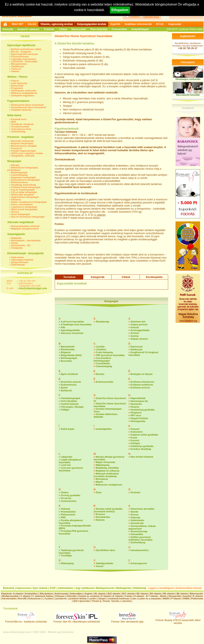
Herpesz (135, 407)
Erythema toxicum (140, 388)
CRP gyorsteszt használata (110, 355)
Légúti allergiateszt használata (70, 461)
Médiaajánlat (123, 588)
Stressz (15, 212)
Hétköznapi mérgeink (22, 195)
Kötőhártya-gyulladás (142, 446)
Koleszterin (137, 432)
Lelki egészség (19, 83)
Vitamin (15, 71)
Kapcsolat (175, 24)
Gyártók (115, 24)
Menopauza (102, 479)
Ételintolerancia (19, 182)
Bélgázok (66, 352)
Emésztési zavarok (71, 382)
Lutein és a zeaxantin (150, 599)
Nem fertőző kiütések (142, 457)
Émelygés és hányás (142, 374)
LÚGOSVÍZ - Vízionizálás (24, 61)
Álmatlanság (102, 322)
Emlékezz (135, 17)
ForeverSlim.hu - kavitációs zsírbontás (26, 621)
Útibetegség (67, 563)
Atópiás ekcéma (139, 339)
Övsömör (136, 492)
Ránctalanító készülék (188, 95)
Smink (14, 243)
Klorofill (22, 599)
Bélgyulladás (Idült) (71, 355)
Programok (17, 88)
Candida (100, 347)
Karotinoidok (9, 599)
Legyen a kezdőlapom (161, 588)
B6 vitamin (182, 594)
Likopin (102, 599)
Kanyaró (135, 429)
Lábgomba (67, 457)
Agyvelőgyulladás (71, 330)
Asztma (135, 336)
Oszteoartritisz (69, 501)
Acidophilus (31, 594)
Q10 (75, 601)
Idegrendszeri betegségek (25, 197)
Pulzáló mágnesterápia (23, 151)
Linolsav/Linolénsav (118, 599)
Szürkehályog (138, 542)
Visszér (100, 566)
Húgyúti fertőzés (139, 418)
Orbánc (65, 492)
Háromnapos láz (139, 401)
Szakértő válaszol (28, 29)
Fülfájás (65, 410)
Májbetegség (103, 465)
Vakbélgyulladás (105, 563)
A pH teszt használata (72, 322)
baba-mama (17, 257)
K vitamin (198, 596)
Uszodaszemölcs (140, 550)
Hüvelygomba (138, 421)
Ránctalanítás (99, 29)
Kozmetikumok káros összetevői (28, 107)
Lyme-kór (66, 465)
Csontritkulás (103, 363)
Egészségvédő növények (24, 54)
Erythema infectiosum (142, 382)
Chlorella (71, 596)
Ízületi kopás (68, 429)
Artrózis (135, 333)
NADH (166, 599)
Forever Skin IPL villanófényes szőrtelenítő (77, 621)
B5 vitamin (169, 594)
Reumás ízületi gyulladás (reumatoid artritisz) (108, 510)
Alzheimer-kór (138, 322)
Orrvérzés (66, 498)
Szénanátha (137, 534)
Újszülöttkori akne (105, 550)
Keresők (8, 29)
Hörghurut (136, 413)
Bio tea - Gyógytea (21, 52)
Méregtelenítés (19, 64)
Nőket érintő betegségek (24, 209)
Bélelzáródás (68, 349)
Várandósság (18, 132)
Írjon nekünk (40, 588)
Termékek (70, 277)
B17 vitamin (129, 594)
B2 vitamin (142, 594)
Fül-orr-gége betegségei (24, 192)
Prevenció (17, 148)
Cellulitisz (101, 349)
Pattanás (66, 509)
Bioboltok (9, 588)
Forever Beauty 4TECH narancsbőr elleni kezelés (178, 621)
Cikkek (63, 29)
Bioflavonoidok (10, 596)
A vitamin (18, 594)
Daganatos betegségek (23, 177)
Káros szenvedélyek (22, 204)
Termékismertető (20, 127)
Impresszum (24, 588)
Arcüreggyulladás (140, 330)
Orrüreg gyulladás (71, 495)
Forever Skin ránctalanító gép (127, 621)
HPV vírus (136, 415)
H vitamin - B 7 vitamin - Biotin (150, 596)
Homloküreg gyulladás (143, 410)
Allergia (15, 165)
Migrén (99, 482)
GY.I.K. (160, 24)
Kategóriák (98, 277)
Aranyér (135, 327)
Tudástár (49, 29)
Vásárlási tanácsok (21, 110)
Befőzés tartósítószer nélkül (26, 49)
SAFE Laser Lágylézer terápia (27, 153)
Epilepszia (66, 390)
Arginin (88, 594)
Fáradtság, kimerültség (23, 185)
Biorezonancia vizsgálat (24, 146)
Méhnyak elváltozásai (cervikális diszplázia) (106, 475)
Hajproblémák (138, 398)
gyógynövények (20, 262)
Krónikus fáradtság (141, 449)
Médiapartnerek (105, 588)
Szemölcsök (137, 523)
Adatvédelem (66, 588)
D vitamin (106, 596)
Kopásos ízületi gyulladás (144, 435)
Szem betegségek (21, 214)
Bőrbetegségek (19, 172)
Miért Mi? (18, 24)
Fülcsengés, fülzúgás (72, 407)
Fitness (15, 81)
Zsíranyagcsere (139, 563)
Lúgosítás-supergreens (24, 59)
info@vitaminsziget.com (33, 288)
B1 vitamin (100, 594)
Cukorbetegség (19, 175)
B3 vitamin (156, 594)
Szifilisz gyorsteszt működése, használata (141, 538)
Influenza (16, 200)
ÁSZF (53, 588)
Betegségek (111, 301)
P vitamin (177, 599)
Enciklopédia (154, 277)
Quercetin (85, 601)
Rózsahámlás (103, 517)
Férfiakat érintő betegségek (26, 187)
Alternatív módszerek (22, 141)
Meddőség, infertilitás (107, 468)
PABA (186, 599)
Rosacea (100, 514)
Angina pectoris (139, 324)
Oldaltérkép (140, 588)
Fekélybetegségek (71, 398)
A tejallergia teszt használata (76, 324)
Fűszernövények (20, 57)
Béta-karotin (196, 594)
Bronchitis (66, 361)
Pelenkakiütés (68, 512)
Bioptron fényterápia (22, 143)
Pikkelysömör (68, 515)
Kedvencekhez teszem (189, 588)
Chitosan (60, 596)
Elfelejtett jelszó (151, 17)
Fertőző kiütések (70, 404)
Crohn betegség (104, 352)
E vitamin (118, 596)
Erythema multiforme (142, 385)
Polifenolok (197, 599)
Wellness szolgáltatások (24, 93)
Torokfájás (67, 556)
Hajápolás (16, 238)
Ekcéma (100, 374)
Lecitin (92, 599)
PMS (63, 517)
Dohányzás (137, 349)
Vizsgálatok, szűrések (23, 156)
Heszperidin (175, 596)
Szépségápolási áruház (92, 24)
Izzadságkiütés (104, 429)
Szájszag (135, 517)
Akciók (32, 24)
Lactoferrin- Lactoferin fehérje (71, 599)
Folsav (128, 596)
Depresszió (137, 347)
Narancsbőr (79, 29)
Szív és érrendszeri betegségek (28, 217)
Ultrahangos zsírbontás (24, 91)
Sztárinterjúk (18, 265)
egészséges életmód (22, 260)
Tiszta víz (16, 69)
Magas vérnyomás (105, 462)
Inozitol (187, 596)
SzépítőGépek (140, 29)
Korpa (134, 438)
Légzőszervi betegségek (24, 207)
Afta (63, 327)
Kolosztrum (35, 599)
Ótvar (99, 492)
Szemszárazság (139, 531)
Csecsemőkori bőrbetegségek (102, 359)
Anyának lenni (19, 119)
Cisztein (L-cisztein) (88, 596)
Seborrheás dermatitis (142, 509)
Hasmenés (136, 404)
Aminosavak (61, 594)
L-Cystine (48, 599)
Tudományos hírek (21, 129)
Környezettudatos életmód (25, 226)
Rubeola (100, 520)
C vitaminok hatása (43, 596)
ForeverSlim (119, 29)
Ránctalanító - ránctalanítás (26, 240)
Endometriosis (69, 385)
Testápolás (17, 248)
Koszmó (135, 440)
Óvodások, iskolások (22, 124)
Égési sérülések (69, 374)
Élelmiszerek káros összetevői (27, 105)
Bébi (14, 122)
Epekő (64, 388)
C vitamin (100, 215)
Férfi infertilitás (69, 401)
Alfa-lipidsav (46, 594)
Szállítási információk (138, 24)
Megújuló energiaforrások (25, 229)
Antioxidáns (76, 594)
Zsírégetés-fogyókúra (23, 95)
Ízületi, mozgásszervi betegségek (29, 202)
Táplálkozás (17, 66)
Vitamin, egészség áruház (57, 24)
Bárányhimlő (68, 347)
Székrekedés (137, 520)
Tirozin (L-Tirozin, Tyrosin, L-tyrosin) (111, 601)
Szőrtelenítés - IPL (21, 245)
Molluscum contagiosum (109, 485)
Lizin (134, 599)
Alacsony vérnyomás (72, 333)
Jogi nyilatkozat (84, 588)
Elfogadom (120, 10)
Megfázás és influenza (108, 471)
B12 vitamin (114, 594)
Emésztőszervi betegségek (25, 180)
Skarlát (134, 512)
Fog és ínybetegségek (23, 190)
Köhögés (135, 443)
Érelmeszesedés (105, 382)
